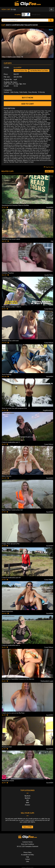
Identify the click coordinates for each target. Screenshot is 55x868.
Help (28, 857)
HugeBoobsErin (48, 410)
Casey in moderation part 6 (11, 645)
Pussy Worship (33, 92)
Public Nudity (23, 92)
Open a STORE (28, 827)
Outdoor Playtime (8, 273)
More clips (49, 171)
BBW (28, 803)
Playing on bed (7, 747)
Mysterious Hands (8, 781)
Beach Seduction (7, 611)
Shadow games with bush (10, 341)
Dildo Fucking (14, 92)
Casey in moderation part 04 (11, 577)
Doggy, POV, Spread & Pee (11, 544)
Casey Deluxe (49, 309)
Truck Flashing (7, 374)
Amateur (27, 805)
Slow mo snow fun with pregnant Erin (14, 408)
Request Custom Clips (21, 71)
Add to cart (28, 104)
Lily (52, 241)
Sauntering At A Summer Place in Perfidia (15, 205)
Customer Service (27, 842)
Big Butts (27, 798)
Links (28, 861)
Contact (28, 859)
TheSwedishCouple (47, 681)
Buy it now (28, 98)
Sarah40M (17, 67)
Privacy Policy (27, 852)
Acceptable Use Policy (27, 855)
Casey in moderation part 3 (11, 442)
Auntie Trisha (49, 275)
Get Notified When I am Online (39, 71)
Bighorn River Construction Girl (12, 510)
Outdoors (7, 92)
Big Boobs (27, 796)
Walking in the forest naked (11, 239)
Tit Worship (41, 92)
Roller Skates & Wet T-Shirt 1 (11, 307)
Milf (27, 800)
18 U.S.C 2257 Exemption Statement (27, 846)
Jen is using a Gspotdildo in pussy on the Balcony (18, 679)
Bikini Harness (7, 476)
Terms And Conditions (28, 844)
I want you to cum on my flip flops (13, 713)
